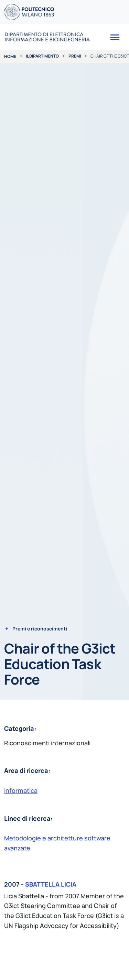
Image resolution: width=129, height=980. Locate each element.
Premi (75, 56)
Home (10, 56)
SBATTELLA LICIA (51, 884)
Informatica (21, 790)
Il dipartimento (42, 56)
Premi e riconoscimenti (40, 629)
